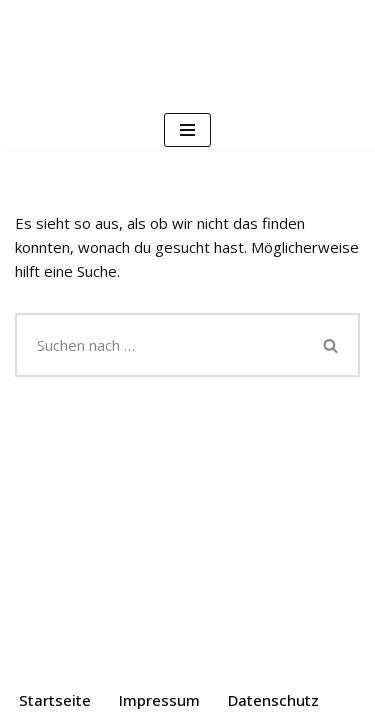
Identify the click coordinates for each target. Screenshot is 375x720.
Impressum (159, 700)
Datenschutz (273, 700)
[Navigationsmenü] (187, 130)
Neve (83, 659)
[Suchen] (159, 345)
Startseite (55, 700)
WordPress (270, 659)
